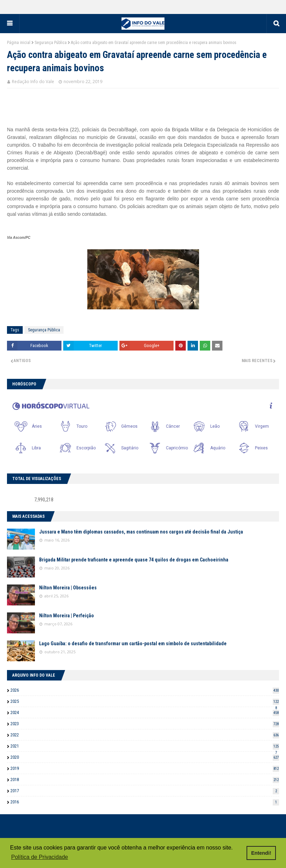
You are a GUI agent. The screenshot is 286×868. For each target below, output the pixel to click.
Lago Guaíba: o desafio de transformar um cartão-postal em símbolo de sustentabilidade (133, 643)
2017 (145, 791)
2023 (145, 724)
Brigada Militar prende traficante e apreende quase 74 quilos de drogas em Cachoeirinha (134, 560)
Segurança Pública (51, 43)
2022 (145, 735)
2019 (145, 768)
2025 (145, 701)
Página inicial (19, 43)
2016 (145, 802)
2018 (145, 779)
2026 (145, 690)
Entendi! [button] (261, 853)
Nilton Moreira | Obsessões (68, 588)
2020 (145, 757)
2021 (145, 746)
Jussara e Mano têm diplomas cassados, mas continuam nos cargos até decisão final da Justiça (141, 532)
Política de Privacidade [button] (40, 857)
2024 (145, 712)
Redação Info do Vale (33, 82)
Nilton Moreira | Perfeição (67, 616)
